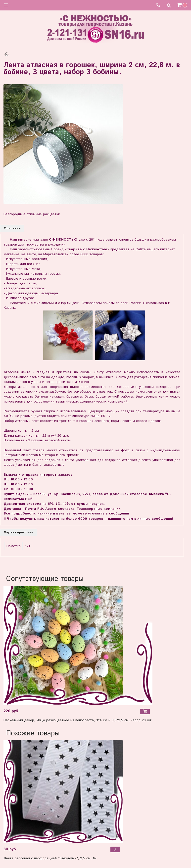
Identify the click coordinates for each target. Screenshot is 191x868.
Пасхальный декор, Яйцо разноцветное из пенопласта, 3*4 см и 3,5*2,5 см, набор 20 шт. (78, 720)
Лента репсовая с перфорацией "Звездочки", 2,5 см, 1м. (50, 858)
